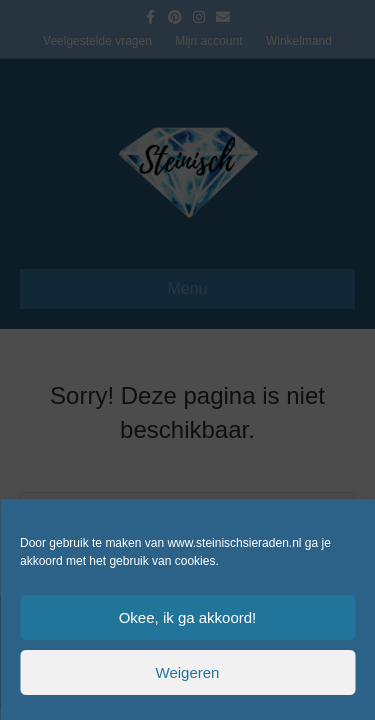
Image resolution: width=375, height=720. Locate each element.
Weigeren (188, 672)
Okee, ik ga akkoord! (188, 617)
